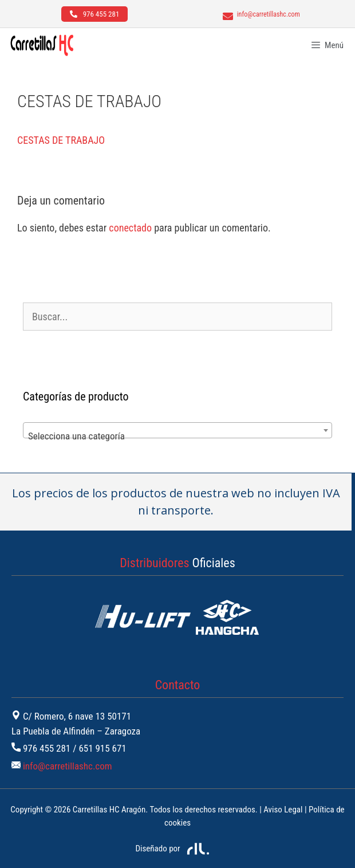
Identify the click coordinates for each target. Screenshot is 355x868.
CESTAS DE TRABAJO (61, 140)
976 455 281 (47, 748)
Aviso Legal (283, 810)
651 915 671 (102, 748)
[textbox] (178, 436)
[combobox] (178, 430)
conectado (130, 228)
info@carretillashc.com (68, 766)
